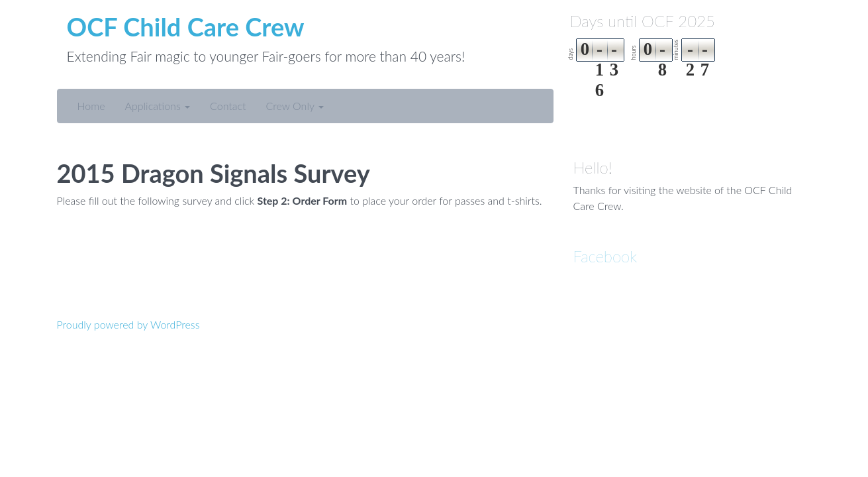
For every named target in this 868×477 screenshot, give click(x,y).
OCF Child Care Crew (186, 26)
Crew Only (295, 106)
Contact (228, 106)
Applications (157, 106)
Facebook (605, 256)
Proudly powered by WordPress (128, 324)
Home (91, 106)
